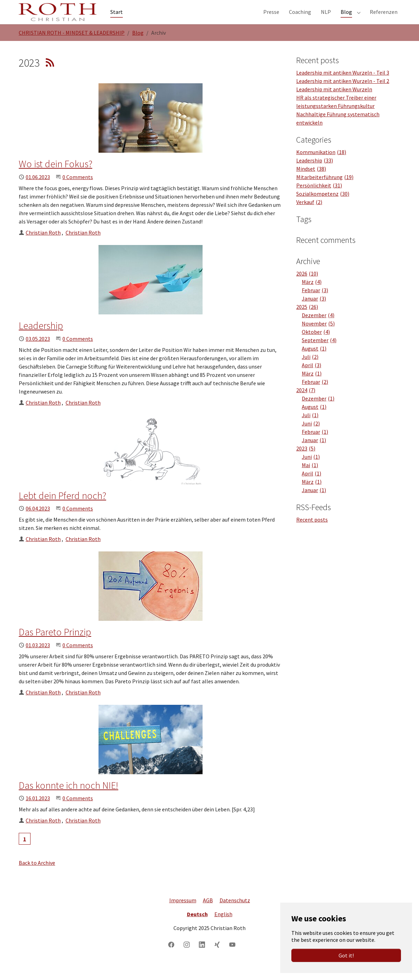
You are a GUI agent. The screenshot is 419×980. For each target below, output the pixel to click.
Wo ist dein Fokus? (55, 178)
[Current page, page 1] (25, 853)
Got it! (346, 955)
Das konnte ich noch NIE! (69, 799)
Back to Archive (37, 877)
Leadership (41, 339)
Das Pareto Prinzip (55, 646)
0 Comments (78, 191)
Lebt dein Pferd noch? (62, 509)
